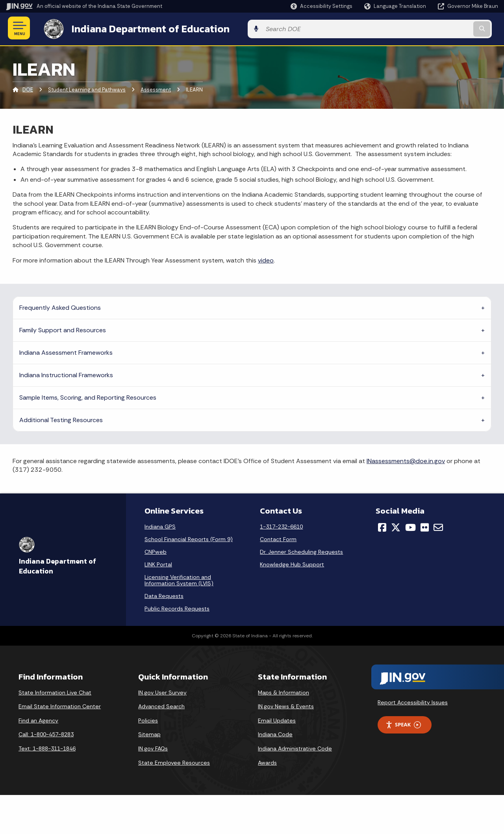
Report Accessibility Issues (413, 701)
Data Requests (164, 594)
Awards (267, 761)
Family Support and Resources (63, 329)
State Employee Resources (174, 761)
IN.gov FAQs (153, 747)
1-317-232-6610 (281, 525)
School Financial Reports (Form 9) (189, 538)
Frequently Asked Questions (60, 306)
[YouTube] (410, 526)
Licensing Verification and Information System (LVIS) (179, 579)
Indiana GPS (160, 525)
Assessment (156, 88)
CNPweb (156, 550)
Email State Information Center (60, 705)
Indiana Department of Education (143, 28)
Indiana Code (275, 733)
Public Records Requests (177, 607)
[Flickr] (425, 526)
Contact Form (278, 538)
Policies (148, 719)
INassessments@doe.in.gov (406, 459)
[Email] (438, 526)
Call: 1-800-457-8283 (46, 733)
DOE (28, 88)
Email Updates (277, 719)
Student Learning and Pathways (87, 88)
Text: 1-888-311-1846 (47, 747)
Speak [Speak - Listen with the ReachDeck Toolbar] (403, 723)
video (266, 259)
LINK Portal (158, 563)
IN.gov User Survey (162, 691)
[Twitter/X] (396, 526)
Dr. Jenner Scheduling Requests (301, 550)
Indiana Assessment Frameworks (66, 351)
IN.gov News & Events (286, 705)
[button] (321, 6)
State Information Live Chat (55, 691)
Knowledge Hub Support (292, 563)
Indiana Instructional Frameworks (66, 373)
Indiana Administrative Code (295, 747)
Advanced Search (161, 705)
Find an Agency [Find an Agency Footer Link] (38, 719)
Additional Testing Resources (61, 418)
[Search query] (442, 28)
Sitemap (149, 733)
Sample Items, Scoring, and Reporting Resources (88, 396)
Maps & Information (283, 691)
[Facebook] (382, 526)
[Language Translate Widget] (396, 6)
